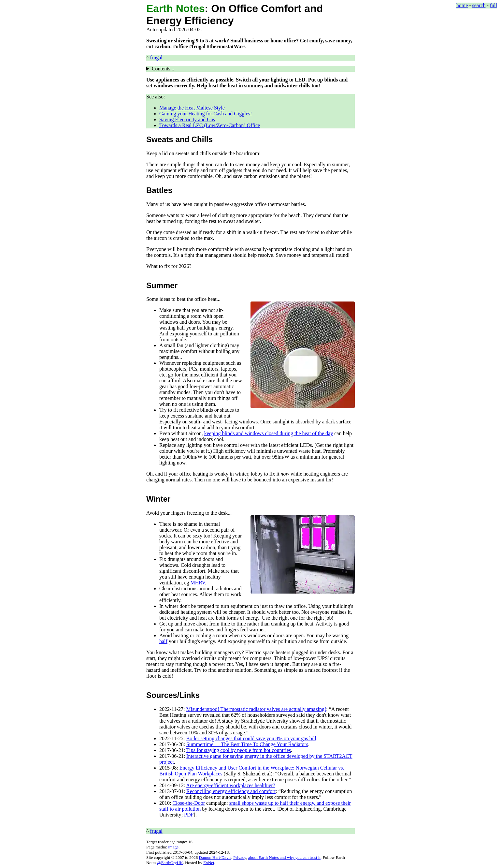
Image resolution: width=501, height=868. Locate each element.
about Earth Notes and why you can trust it (284, 857)
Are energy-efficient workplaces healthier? (231, 785)
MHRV (198, 583)
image (173, 847)
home (462, 5)
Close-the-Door (189, 803)
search (479, 5)
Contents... (163, 69)
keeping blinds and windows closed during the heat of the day (269, 433)
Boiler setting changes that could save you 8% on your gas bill (251, 738)
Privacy (240, 857)
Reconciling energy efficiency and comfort (231, 791)
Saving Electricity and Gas (187, 119)
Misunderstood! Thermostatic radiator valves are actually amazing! (256, 709)
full (494, 5)
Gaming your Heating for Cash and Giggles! (206, 114)
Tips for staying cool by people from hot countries (239, 750)
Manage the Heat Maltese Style (192, 108)
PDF (189, 815)
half (163, 641)
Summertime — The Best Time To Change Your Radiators (247, 744)
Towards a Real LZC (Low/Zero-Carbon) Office (210, 125)
